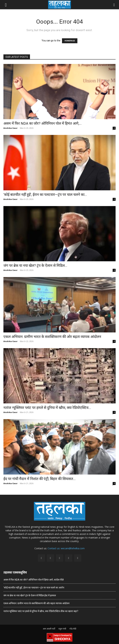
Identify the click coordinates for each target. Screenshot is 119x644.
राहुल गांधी (62, 629)
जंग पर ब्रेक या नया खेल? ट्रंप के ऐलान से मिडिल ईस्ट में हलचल (30, 595)
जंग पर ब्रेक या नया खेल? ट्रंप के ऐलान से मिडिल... (35, 266)
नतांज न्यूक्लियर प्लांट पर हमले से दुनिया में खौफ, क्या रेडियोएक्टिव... (47, 408)
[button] (6, 5)
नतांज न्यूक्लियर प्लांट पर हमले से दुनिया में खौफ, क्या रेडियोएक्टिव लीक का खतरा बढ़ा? (41, 611)
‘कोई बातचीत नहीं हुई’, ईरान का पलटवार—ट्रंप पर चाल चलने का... (45, 195)
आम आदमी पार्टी (49, 629)
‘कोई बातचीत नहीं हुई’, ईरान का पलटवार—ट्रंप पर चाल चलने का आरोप (34, 588)
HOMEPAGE (70, 41)
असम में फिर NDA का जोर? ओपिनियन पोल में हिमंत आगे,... (43, 123)
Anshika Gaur (10, 128)
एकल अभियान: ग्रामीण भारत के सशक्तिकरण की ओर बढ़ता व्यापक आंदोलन (52, 337)
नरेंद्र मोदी (73, 629)
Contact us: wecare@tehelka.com (66, 548)
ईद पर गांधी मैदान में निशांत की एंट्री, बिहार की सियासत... (40, 479)
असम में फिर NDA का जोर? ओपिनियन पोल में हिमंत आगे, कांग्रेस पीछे (34, 580)
